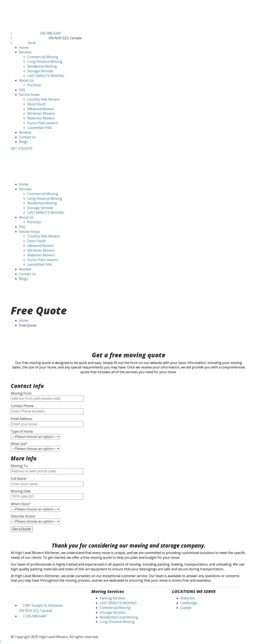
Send (32, 43)
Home (24, 321)
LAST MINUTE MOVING (118, 603)
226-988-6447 (50, 33)
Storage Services (113, 612)
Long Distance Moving (117, 622)
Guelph (186, 608)
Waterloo (188, 598)
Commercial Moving (115, 608)
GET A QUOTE (22, 149)
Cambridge (189, 603)
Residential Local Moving (119, 617)
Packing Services (112, 598)
